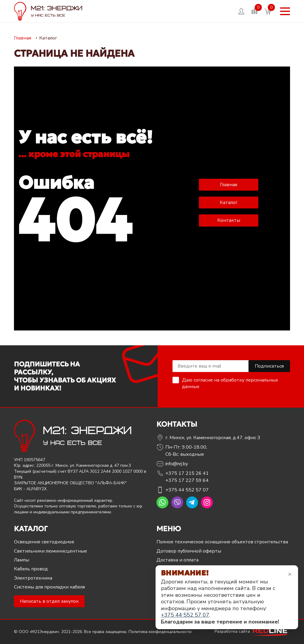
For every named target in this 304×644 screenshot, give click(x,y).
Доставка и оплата (178, 560)
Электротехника (33, 578)
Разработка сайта (252, 631)
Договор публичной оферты (189, 551)
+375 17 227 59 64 (187, 480)
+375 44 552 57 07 (187, 490)
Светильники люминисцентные (50, 551)
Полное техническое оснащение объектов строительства (222, 542)
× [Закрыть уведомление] (290, 574)
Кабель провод (31, 569)
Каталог (229, 202)
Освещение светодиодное (44, 542)
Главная (229, 185)
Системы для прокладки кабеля (49, 587)
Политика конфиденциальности (160, 632)
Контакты (229, 220)
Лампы (22, 560)
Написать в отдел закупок (49, 601)
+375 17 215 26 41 (187, 473)
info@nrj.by (177, 464)
